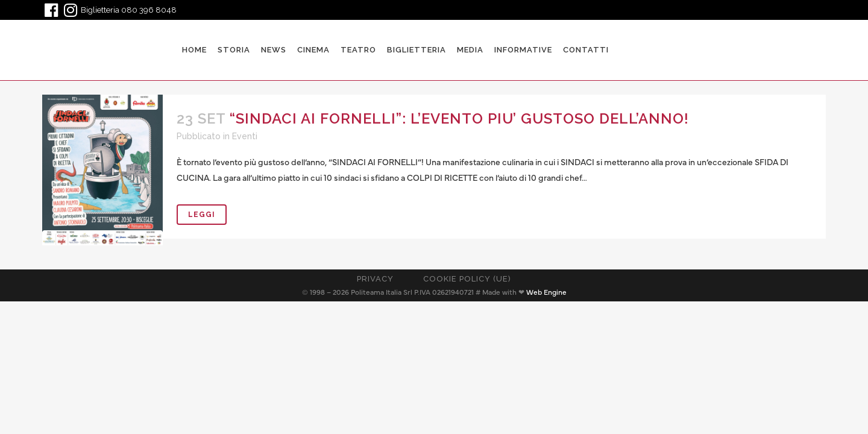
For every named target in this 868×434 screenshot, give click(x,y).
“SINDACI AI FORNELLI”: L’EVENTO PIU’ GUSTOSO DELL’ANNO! (459, 118)
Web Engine (546, 292)
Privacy (375, 279)
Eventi (245, 136)
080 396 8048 (149, 10)
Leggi (202, 215)
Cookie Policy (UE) (467, 279)
